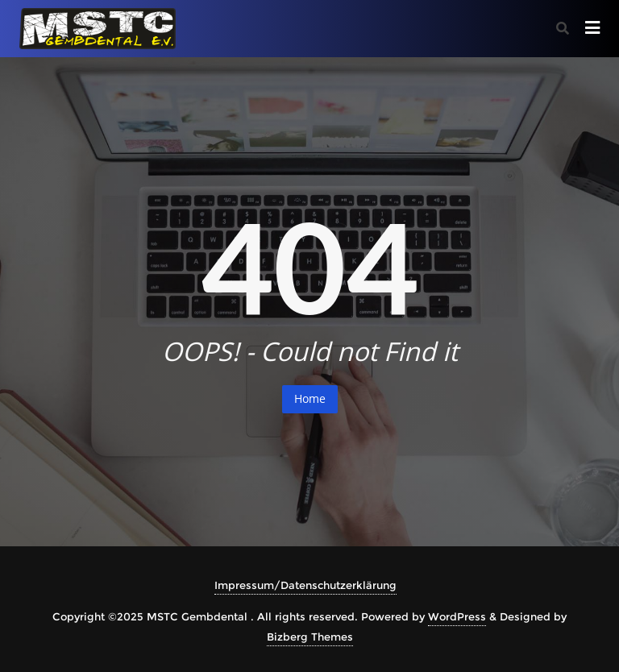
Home (310, 398)
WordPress (457, 616)
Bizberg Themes (310, 637)
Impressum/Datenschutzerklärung (305, 585)
